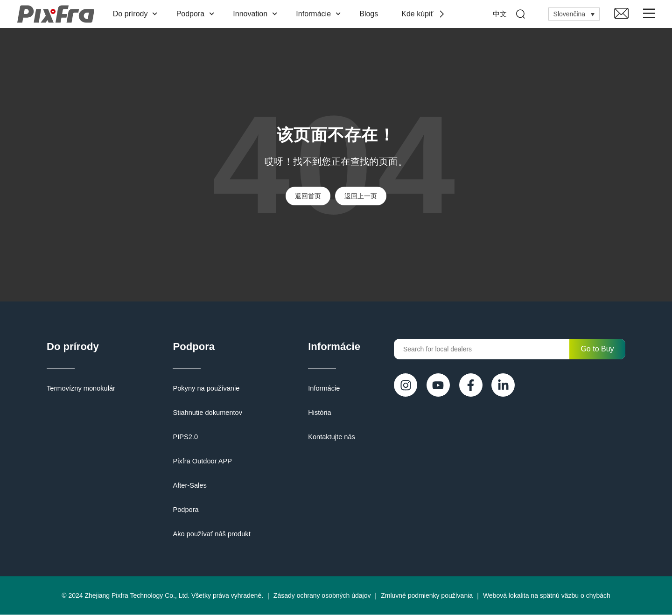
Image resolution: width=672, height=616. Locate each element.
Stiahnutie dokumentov (204, 414)
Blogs (371, 14)
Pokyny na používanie (203, 390)
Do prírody (137, 14)
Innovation (257, 14)
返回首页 (308, 196)
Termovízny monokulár (80, 390)
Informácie (320, 14)
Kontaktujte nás (326, 438)
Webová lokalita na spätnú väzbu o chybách (547, 597)
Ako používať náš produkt (208, 535)
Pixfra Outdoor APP (199, 462)
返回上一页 (361, 196)
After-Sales (187, 487)
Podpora (197, 14)
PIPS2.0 (183, 438)
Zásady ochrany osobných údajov (322, 597)
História (315, 414)
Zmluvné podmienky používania (427, 597)
